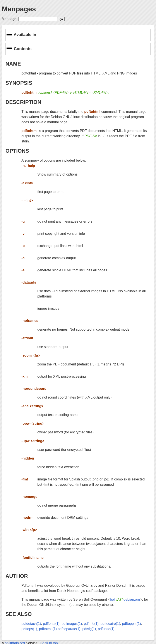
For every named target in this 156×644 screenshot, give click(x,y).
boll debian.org (125, 599)
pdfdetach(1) (31, 624)
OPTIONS (17, 151)
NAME (13, 64)
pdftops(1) (29, 629)
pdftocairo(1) (110, 624)
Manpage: (9, 19)
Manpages (19, 9)
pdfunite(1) (106, 629)
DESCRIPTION (23, 102)
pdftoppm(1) (131, 624)
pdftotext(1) (48, 629)
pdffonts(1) (51, 624)
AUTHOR (17, 576)
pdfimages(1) (72, 624)
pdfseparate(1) (69, 629)
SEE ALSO (19, 614)
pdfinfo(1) (91, 624)
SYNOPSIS (19, 83)
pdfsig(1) (89, 629)
